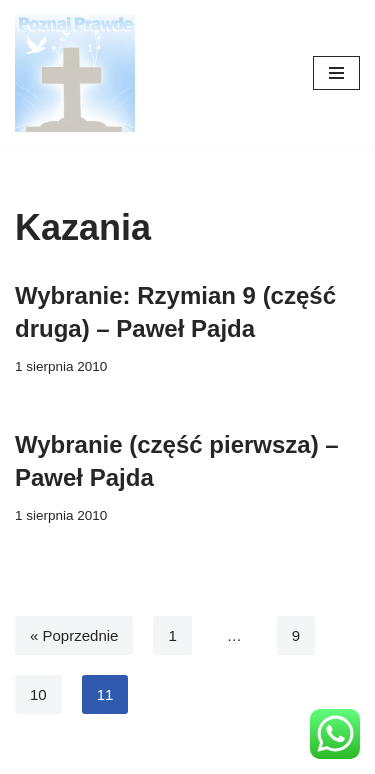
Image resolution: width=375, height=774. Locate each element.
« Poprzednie (74, 635)
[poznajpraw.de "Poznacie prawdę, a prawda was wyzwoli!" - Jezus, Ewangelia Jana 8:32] (75, 73)
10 (38, 694)
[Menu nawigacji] (336, 73)
